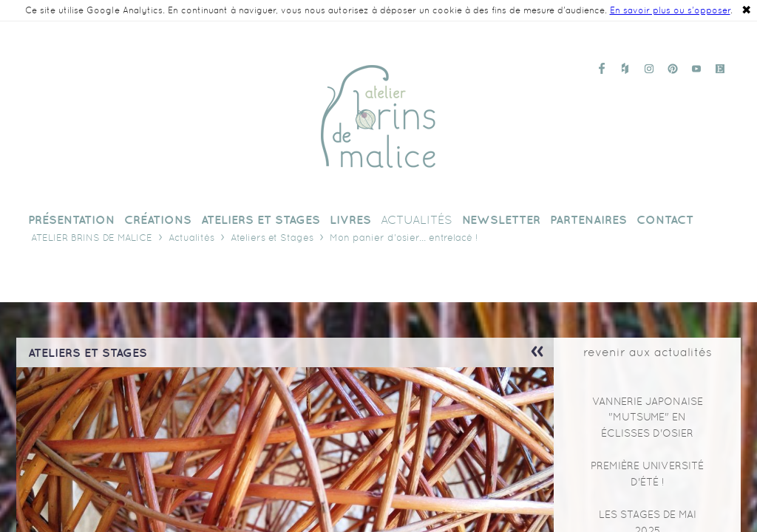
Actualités (191, 238)
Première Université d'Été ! (647, 474)
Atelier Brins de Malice (92, 238)
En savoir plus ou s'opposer (670, 10)
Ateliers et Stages (272, 238)
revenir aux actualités (648, 352)
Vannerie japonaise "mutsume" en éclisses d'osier (648, 417)
